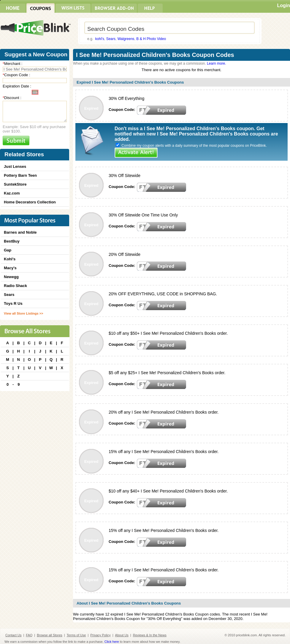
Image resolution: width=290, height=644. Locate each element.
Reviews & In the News (150, 635)
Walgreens (126, 39)
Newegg (11, 277)
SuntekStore (15, 184)
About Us (122, 635)
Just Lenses (15, 166)
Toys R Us (13, 303)
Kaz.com (12, 193)
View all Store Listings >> (23, 313)
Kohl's (10, 259)
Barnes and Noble (20, 232)
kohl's (100, 39)
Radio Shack (15, 286)
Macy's (10, 268)
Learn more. (217, 63)
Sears (111, 39)
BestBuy (12, 241)
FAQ (29, 635)
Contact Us (13, 635)
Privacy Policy (100, 635)
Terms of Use (76, 635)
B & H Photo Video (151, 39)
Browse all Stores (50, 635)
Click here (112, 642)
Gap (8, 250)
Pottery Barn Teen (20, 175)
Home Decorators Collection (30, 202)
